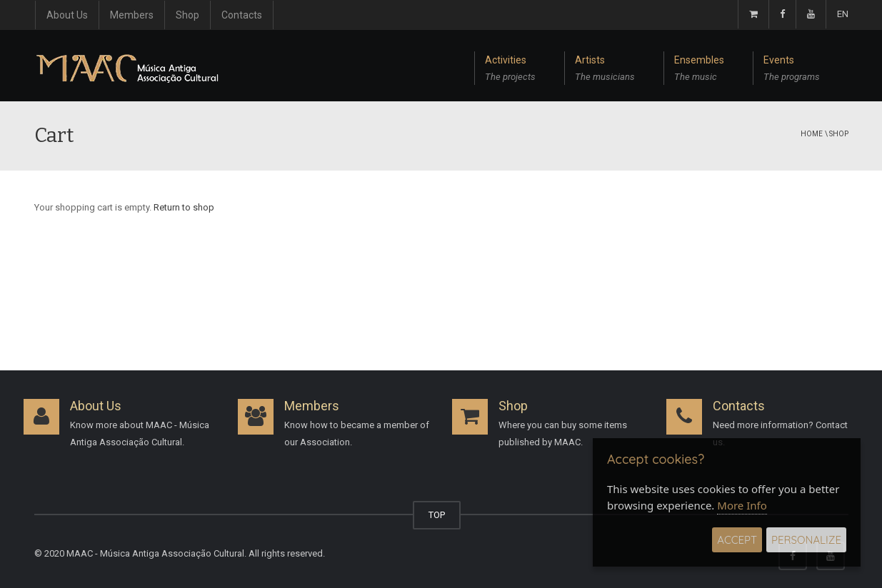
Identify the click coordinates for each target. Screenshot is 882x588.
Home (812, 134)
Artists (605, 70)
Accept (737, 540)
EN (843, 14)
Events (792, 70)
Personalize (806, 540)
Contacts (242, 15)
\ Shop (837, 134)
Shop (187, 15)
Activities (510, 70)
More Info (742, 505)
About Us (67, 15)
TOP (437, 515)
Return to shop (184, 207)
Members (132, 15)
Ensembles (699, 70)
